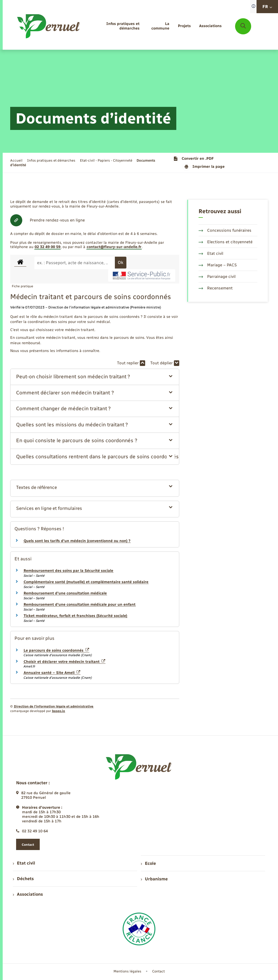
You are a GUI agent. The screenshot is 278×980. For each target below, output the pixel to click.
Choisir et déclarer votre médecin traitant (64, 662)
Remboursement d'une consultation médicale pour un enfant (80, 605)
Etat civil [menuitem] (24, 863)
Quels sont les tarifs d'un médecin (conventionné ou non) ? (77, 541)
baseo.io (58, 711)
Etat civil (211, 253)
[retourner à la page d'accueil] (49, 26)
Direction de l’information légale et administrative (54, 706)
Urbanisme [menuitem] (154, 879)
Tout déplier (165, 363)
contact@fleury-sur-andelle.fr (114, 247)
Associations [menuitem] (28, 894)
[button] (95, 377)
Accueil (16, 160)
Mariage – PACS (218, 265)
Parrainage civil (217, 277)
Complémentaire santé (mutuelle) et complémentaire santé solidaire (86, 582)
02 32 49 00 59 (47, 247)
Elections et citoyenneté (226, 242)
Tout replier (131, 363)
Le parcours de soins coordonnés (56, 650)
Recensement (216, 288)
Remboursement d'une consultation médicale (65, 593)
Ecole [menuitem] (148, 863)
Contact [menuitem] (158, 971)
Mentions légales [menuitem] (127, 971)
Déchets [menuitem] (23, 879)
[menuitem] (115, 26)
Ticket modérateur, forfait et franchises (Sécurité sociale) (75, 616)
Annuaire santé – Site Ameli (52, 673)
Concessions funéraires (225, 230)
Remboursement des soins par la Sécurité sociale (68, 571)
